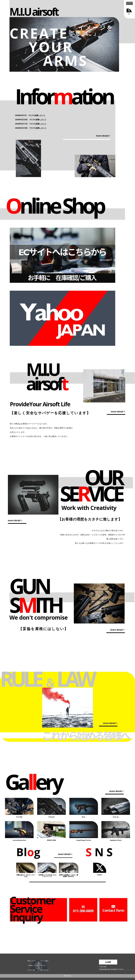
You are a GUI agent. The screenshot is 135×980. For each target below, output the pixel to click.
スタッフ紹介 (44, 961)
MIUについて (32, 961)
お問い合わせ (44, 970)
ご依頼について (33, 965)
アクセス (43, 965)
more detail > (103, 136)
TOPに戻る (68, 976)
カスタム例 (31, 970)
